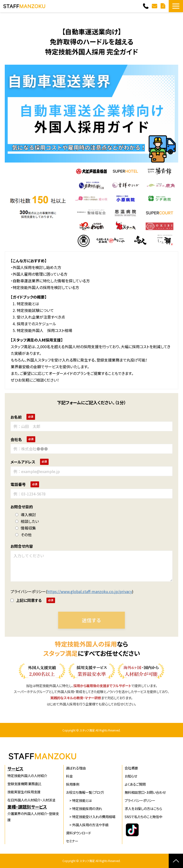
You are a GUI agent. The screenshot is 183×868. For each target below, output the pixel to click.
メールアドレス (23, 462)
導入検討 (26, 515)
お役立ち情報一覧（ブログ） (85, 792)
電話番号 (18, 484)
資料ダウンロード (79, 833)
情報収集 (26, 528)
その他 (23, 535)
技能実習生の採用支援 (24, 792)
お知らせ (131, 776)
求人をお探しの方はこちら (143, 808)
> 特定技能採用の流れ (84, 808)
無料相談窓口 (155, 6)
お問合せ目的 (22, 507)
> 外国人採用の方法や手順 (87, 825)
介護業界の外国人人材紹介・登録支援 (33, 817)
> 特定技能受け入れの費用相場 (91, 817)
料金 (69, 776)
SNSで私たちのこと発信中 (143, 817)
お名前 (16, 417)
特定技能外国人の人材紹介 (27, 776)
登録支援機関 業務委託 (24, 784)
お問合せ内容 (22, 546)
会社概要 (131, 768)
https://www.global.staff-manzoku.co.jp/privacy (90, 591)
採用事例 (73, 784)
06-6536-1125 (146, 6)
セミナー (72, 841)
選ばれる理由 (76, 768)
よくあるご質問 (135, 784)
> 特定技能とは (79, 800)
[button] (176, 6)
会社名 (16, 439)
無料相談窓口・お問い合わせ (145, 792)
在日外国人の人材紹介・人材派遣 (31, 800)
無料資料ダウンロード (163, 6)
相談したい (27, 521)
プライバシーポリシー (140, 800)
